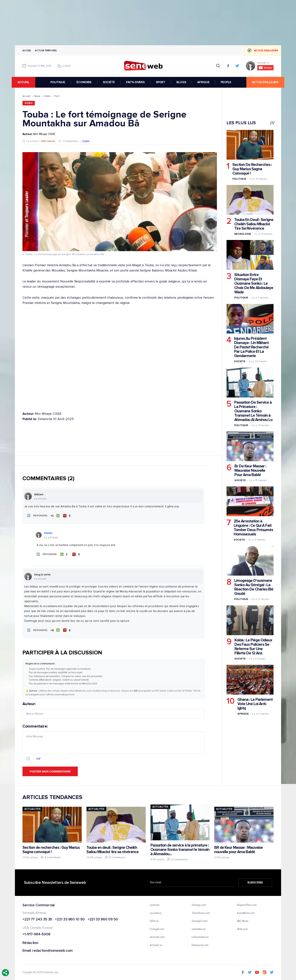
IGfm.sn (154, 920)
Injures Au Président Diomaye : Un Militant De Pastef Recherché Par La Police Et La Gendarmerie (251, 347)
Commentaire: (114, 742)
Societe (240, 362)
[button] (36, 515)
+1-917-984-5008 (36, 933)
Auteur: (114, 709)
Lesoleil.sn (156, 912)
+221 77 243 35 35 (37, 918)
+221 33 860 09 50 (103, 918)
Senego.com (199, 904)
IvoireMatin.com (246, 912)
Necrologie (243, 234)
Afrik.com (242, 928)
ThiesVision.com (201, 912)
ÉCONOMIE (84, 82)
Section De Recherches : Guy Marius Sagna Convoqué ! (252, 169)
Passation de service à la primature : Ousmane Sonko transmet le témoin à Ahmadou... (180, 848)
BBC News (243, 920)
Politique (239, 179)
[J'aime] (55, 515)
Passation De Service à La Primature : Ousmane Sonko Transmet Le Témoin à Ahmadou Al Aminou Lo (253, 411)
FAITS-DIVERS (135, 82)
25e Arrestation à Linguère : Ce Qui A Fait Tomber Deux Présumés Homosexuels (253, 528)
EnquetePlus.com (247, 904)
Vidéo (47, 96)
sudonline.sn (199, 928)
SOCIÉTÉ (109, 82)
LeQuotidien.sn (200, 936)
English (86, 141)
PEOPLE (226, 82)
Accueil (27, 50)
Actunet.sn (156, 944)
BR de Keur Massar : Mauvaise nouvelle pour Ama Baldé (239, 848)
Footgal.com (157, 928)
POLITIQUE (58, 82)
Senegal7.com (200, 920)
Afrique (243, 714)
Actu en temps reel (46, 50)
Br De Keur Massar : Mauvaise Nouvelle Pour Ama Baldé (250, 470)
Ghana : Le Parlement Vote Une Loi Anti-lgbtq (255, 704)
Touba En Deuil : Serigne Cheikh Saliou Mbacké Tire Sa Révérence (254, 224)
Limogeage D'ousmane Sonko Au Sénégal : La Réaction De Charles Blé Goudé (254, 587)
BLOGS (181, 82)
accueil (27, 82)
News (37, 96)
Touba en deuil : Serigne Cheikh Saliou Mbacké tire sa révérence (113, 848)
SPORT (161, 82)
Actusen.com (157, 936)
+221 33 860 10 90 (70, 918)
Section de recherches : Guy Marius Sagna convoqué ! (51, 848)
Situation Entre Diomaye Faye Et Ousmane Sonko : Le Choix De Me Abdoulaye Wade (254, 283)
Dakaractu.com (200, 944)
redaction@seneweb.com (52, 950)
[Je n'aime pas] (67, 515)
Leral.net (155, 904)
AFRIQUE (203, 82)
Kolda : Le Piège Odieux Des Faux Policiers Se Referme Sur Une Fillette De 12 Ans (253, 647)
